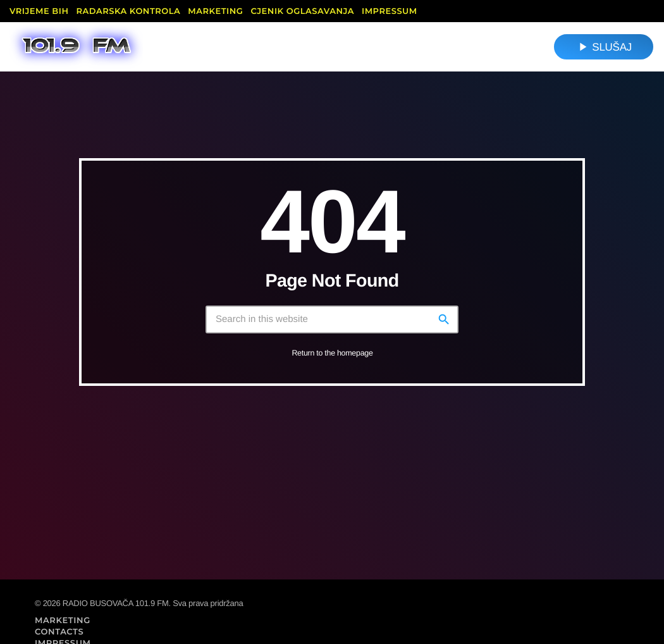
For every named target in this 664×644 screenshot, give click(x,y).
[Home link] (76, 47)
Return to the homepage (332, 353)
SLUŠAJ (604, 47)
